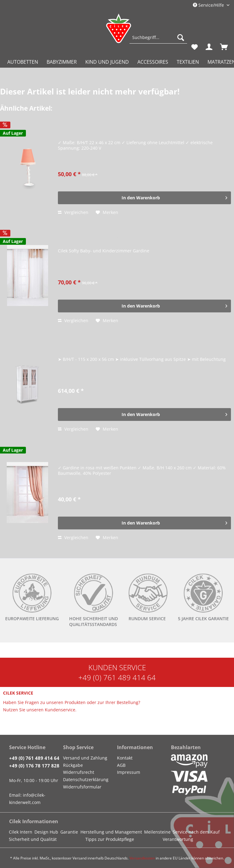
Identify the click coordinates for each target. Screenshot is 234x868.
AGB (121, 765)
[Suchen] (181, 37)
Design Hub (46, 832)
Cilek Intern (21, 832)
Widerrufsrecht (79, 772)
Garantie (69, 832)
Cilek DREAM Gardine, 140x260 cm (99, 455)
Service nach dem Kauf (196, 832)
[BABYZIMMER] (62, 62)
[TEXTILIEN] (188, 62)
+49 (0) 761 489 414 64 (117, 677)
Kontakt (125, 758)
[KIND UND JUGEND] (107, 62)
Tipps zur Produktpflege (110, 839)
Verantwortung (178, 839)
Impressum (129, 772)
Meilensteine (157, 832)
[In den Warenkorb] (144, 198)
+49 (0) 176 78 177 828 (34, 766)
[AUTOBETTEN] (23, 62)
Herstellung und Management (111, 832)
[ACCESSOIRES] (153, 62)
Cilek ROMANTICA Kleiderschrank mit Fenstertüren (119, 346)
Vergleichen (73, 212)
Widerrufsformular (82, 787)
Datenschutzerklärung (86, 779)
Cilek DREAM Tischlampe (87, 129)
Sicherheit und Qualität (33, 839)
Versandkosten (142, 858)
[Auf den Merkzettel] (107, 212)
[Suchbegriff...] (158, 37)
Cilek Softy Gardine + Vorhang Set (97, 238)
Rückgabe (73, 765)
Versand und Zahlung (85, 758)
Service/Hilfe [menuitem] (209, 5)
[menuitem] (158, 40)
